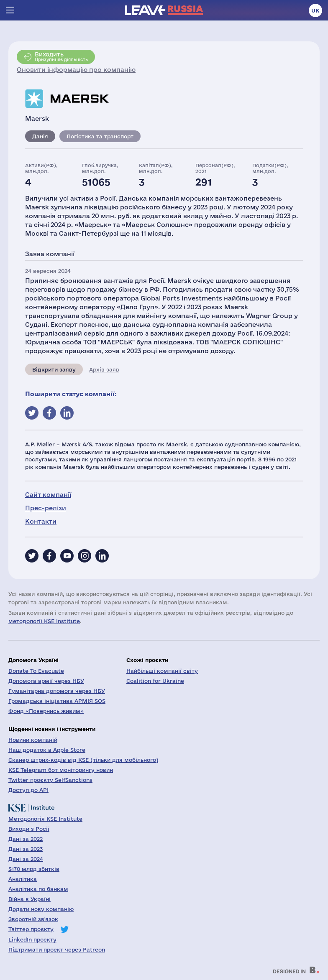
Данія (40, 136)
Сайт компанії (48, 495)
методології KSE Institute (44, 621)
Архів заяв (104, 369)
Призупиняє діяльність (61, 56)
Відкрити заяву (54, 369)
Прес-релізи (46, 508)
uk (315, 10)
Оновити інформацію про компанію (76, 70)
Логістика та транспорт (100, 136)
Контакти (41, 521)
